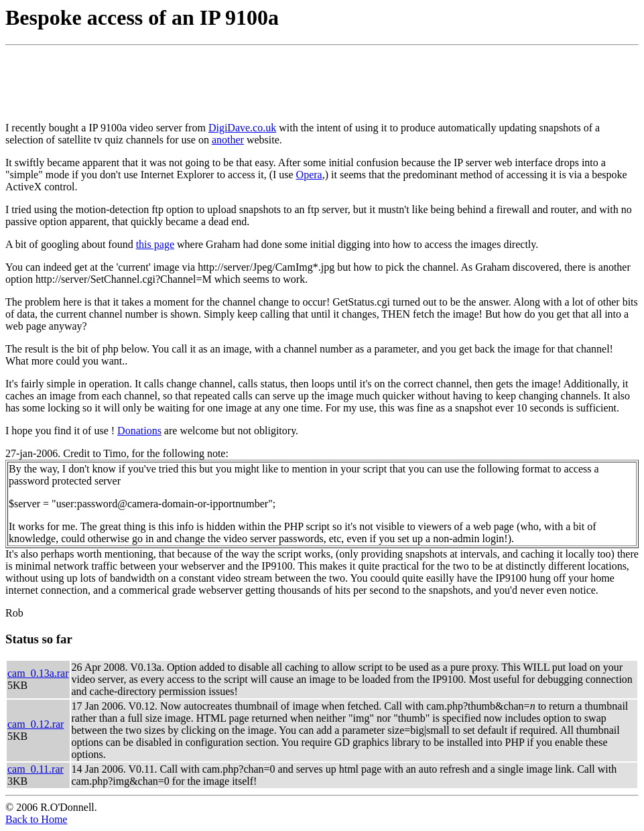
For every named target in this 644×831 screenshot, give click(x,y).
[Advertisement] (249, 81)
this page (155, 244)
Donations (139, 431)
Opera (309, 175)
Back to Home (36, 819)
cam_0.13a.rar (38, 673)
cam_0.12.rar (36, 724)
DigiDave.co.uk (242, 128)
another (228, 140)
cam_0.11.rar (36, 769)
